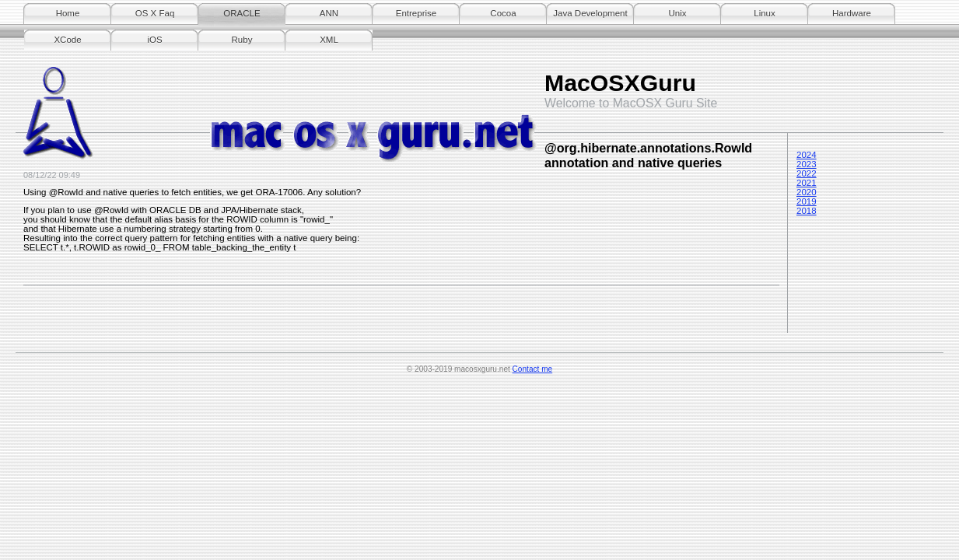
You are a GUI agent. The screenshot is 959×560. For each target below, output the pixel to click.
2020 (807, 192)
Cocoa (503, 13)
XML (329, 40)
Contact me (533, 369)
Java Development (590, 13)
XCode (67, 40)
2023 (807, 164)
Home (68, 13)
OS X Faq (155, 13)
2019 (807, 201)
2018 (807, 211)
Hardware (852, 13)
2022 (807, 173)
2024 (807, 155)
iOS (154, 40)
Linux (765, 13)
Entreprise (416, 13)
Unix (677, 13)
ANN (329, 13)
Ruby (242, 40)
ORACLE (241, 13)
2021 (807, 183)
